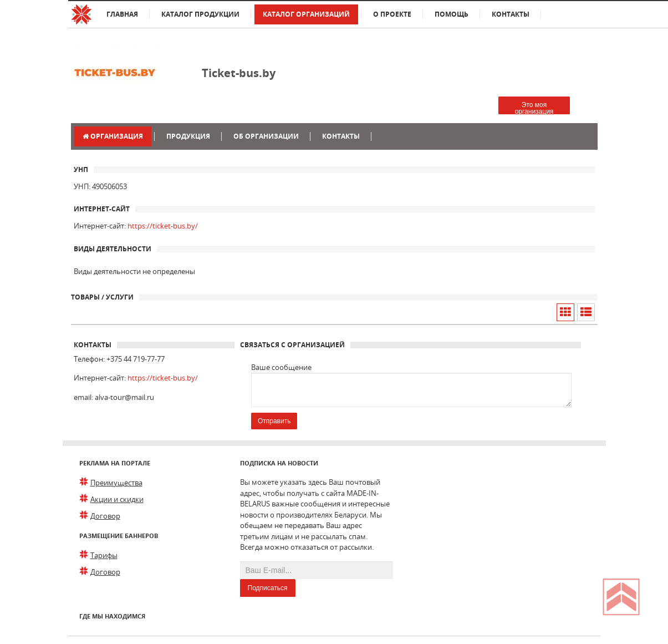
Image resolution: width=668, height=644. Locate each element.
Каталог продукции (200, 14)
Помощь (452, 14)
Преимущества (116, 483)
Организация (113, 136)
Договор (105, 516)
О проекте (392, 14)
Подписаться (268, 588)
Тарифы (104, 555)
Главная (122, 14)
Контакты (511, 14)
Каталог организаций (306, 14)
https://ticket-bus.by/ (163, 226)
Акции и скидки (117, 499)
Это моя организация (534, 108)
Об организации (266, 136)
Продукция (188, 136)
